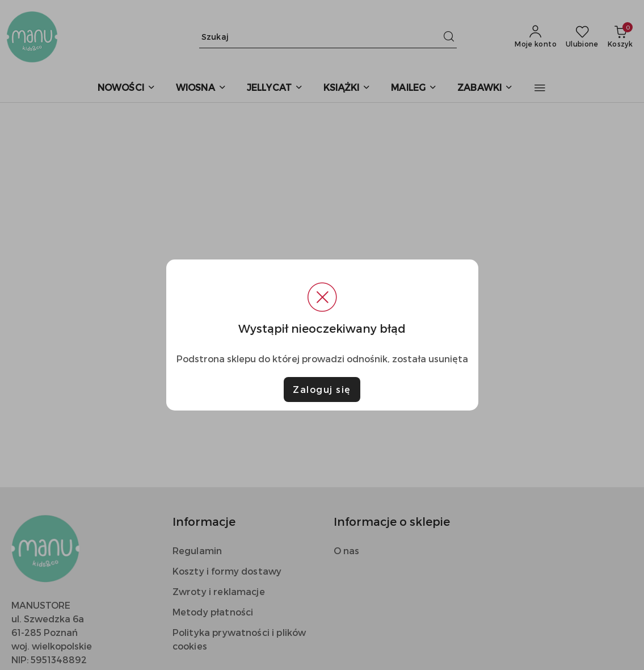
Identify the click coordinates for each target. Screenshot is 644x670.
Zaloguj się (322, 389)
